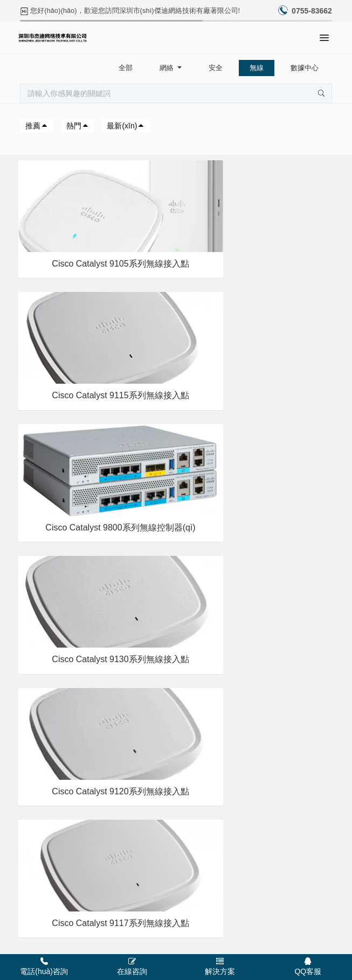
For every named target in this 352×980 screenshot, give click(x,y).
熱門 (78, 126)
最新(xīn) (126, 126)
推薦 (37, 126)
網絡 (168, 68)
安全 (216, 68)
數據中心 (305, 68)
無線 (257, 68)
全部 (126, 68)
